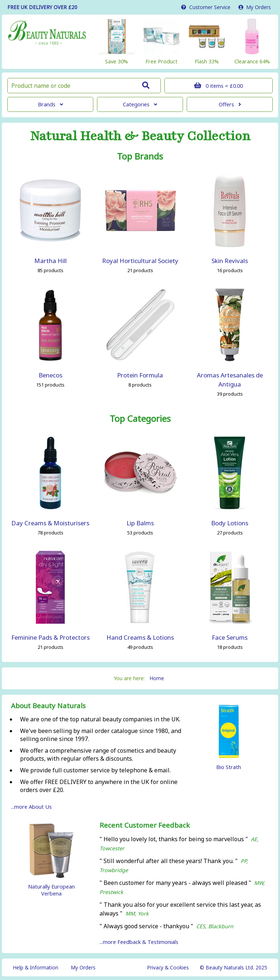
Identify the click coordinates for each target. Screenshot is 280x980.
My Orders (255, 7)
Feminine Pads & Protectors (50, 637)
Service (206, 7)
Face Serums (230, 637)
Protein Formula (140, 375)
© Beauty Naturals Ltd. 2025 (234, 967)
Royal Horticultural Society (140, 261)
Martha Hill (50, 261)
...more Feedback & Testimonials (139, 942)
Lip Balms (140, 523)
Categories (140, 104)
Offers (230, 104)
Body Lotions (230, 523)
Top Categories (140, 419)
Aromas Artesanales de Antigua (230, 380)
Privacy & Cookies (168, 967)
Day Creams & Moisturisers (50, 523)
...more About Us (31, 807)
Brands (50, 104)
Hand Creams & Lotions (140, 637)
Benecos (50, 375)
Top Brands (140, 156)
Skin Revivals (230, 261)
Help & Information (36, 967)
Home (157, 678)
